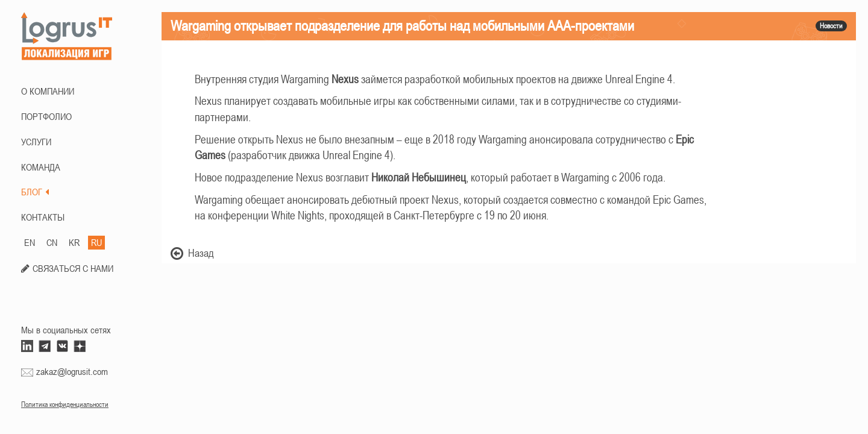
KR (74, 242)
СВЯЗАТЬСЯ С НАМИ (73, 268)
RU (96, 242)
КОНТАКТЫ (43, 217)
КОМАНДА (41, 167)
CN (52, 242)
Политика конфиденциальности (65, 404)
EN (30, 242)
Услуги (36, 142)
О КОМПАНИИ (48, 91)
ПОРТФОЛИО (46, 116)
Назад (192, 253)
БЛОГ (35, 192)
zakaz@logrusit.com (72, 371)
